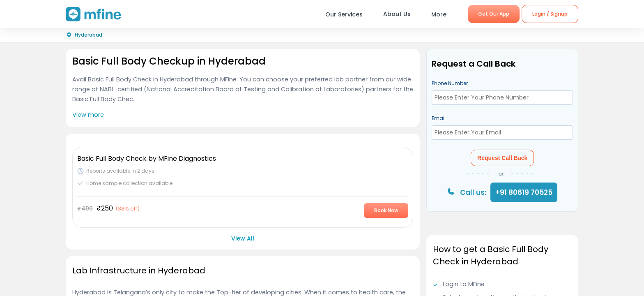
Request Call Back (502, 158)
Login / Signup (550, 14)
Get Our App (494, 14)
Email (439, 118)
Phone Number (450, 83)
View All (243, 238)
